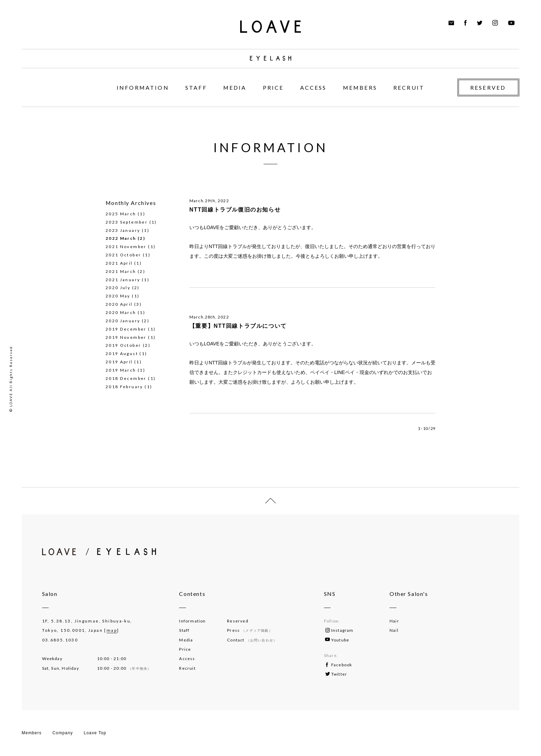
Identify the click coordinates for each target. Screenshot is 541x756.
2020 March (121, 312)
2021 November (126, 247)
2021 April (119, 263)
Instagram (340, 630)
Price (185, 649)
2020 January (123, 321)
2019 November (126, 337)
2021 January (123, 280)
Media (186, 640)
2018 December (126, 378)
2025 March (121, 214)
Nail (394, 630)
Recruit (187, 668)
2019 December (126, 329)
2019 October (124, 345)
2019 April (119, 362)
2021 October (124, 255)
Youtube (337, 640)
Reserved (238, 621)
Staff (184, 630)
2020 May (118, 296)
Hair (394, 621)
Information (192, 621)
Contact (252, 640)
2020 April (119, 304)
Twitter (336, 674)
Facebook (339, 665)
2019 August (122, 354)
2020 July (118, 288)
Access (187, 659)
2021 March (121, 271)
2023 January (123, 230)
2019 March (121, 370)
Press (250, 630)
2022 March (121, 238)
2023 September (127, 222)
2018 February (124, 387)
